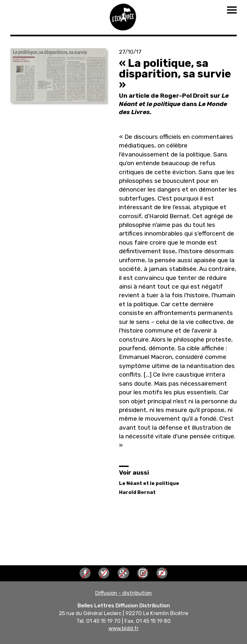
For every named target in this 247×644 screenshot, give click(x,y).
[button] (58, 75)
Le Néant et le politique (149, 483)
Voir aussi (134, 473)
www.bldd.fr (123, 628)
